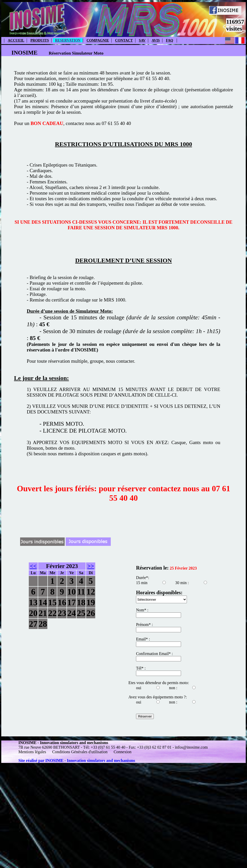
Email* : (143, 639)
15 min (142, 583)
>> (91, 566)
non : (173, 688)
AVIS (156, 40)
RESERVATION (68, 40)
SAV (142, 40)
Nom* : (142, 610)
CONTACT (124, 40)
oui (139, 688)
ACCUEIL (16, 40)
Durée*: (143, 578)
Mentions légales (33, 752)
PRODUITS (40, 40)
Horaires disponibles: (159, 593)
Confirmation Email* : (154, 654)
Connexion (122, 752)
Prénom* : (144, 625)
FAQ (169, 40)
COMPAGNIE (98, 40)
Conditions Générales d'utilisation (80, 752)
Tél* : (141, 668)
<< (33, 566)
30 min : (182, 583)
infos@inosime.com (191, 747)
